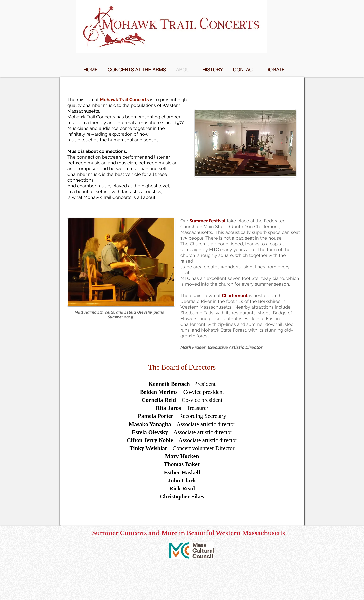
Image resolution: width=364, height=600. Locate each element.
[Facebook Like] (192, 565)
